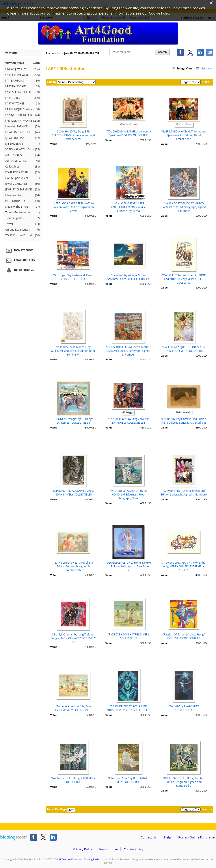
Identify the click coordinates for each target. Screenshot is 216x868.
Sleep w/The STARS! (22, 207)
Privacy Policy (83, 849)
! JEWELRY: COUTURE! (22, 132)
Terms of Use (108, 849)
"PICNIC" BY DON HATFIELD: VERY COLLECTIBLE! (128, 636)
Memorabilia (22, 195)
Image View (182, 68)
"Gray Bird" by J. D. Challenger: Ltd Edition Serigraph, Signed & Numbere (184, 493)
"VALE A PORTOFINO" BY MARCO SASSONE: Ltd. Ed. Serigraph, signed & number (184, 207)
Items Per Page (57, 809)
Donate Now (19, 251)
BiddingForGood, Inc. (96, 859)
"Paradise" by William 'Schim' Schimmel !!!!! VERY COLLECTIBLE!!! (128, 277)
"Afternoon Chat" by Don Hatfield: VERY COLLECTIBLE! (128, 780)
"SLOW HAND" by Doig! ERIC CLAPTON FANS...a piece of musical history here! (73, 135)
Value (54, 144)
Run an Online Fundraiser (197, 837)
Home (11, 52)
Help (167, 837)
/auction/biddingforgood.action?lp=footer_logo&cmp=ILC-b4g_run (13, 838)
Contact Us (149, 837)
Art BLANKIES (22, 155)
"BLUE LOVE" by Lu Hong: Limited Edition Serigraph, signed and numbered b (184, 782)
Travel (22, 224)
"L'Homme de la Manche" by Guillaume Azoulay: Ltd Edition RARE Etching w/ (73, 351)
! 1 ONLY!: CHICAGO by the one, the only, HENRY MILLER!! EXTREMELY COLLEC (184, 566)
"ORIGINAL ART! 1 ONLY (22, 149)
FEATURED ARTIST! (22, 172)
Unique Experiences (22, 230)
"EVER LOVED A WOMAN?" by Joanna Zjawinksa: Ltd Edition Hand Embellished (184, 135)
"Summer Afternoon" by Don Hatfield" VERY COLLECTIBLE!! (73, 708)
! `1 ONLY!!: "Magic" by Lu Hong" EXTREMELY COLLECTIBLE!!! (73, 421)
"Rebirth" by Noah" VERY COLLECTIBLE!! (184, 708)
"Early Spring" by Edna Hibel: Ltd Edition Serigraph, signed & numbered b (73, 566)
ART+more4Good (68, 859)
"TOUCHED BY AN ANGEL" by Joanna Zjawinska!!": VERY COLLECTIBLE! (128, 133)
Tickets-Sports (22, 218)
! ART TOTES (22, 98)
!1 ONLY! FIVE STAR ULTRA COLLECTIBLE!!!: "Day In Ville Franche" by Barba (128, 207)
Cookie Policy (133, 849)
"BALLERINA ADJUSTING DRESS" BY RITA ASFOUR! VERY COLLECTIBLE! (184, 349)
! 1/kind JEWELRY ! (22, 69)
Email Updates (20, 260)
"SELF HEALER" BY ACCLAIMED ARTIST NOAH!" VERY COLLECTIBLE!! (128, 708)
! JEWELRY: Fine (22, 138)
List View (204, 68)
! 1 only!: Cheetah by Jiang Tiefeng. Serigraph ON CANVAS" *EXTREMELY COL (73, 638)
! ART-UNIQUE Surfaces (22, 109)
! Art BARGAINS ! (22, 81)
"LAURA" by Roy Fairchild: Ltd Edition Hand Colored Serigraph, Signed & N (184, 421)
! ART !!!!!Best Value (22, 75)
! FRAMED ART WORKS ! (22, 121)
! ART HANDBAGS (22, 86)
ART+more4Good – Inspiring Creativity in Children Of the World (108, 34)
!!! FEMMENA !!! (22, 144)
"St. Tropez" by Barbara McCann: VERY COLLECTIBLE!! (73, 277)
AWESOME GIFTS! (22, 161)
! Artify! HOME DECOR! (22, 115)
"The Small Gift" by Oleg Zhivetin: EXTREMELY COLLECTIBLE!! (128, 421)
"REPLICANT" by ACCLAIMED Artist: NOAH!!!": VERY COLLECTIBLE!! (73, 493)
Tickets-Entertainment (22, 212)
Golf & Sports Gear (22, 178)
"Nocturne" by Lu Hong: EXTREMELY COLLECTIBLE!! (73, 780)
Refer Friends (19, 270)
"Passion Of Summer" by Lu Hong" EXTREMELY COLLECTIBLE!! (184, 636)
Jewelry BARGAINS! (22, 184)
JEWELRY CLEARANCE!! (22, 190)
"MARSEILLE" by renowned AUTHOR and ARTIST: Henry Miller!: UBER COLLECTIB (184, 279)
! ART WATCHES (22, 104)
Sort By (52, 82)
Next (206, 82)
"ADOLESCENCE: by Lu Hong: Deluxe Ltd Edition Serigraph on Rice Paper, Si (128, 566)
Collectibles (22, 167)
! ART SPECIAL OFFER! (22, 92)
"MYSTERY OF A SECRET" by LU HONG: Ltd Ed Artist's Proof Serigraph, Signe (128, 495)
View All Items (22, 63)
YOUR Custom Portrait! (22, 235)
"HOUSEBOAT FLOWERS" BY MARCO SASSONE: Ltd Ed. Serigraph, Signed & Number (128, 351)
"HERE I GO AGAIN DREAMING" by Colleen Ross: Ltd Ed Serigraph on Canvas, (73, 207)
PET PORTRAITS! (22, 201)
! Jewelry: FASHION (22, 127)
